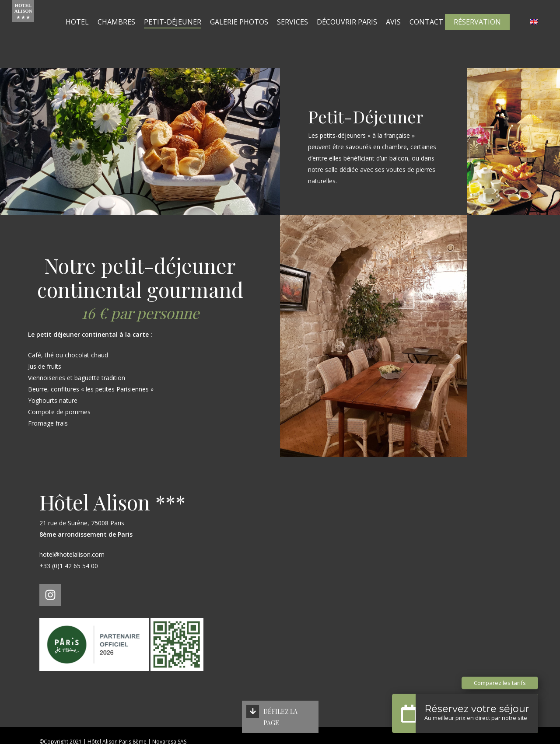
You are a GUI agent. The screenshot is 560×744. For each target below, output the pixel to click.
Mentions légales (60, 730)
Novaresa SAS (169, 721)
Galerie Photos (250, 34)
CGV (164, 730)
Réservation (477, 34)
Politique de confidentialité (120, 730)
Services (303, 34)
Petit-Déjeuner (184, 34)
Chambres (127, 34)
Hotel (88, 34)
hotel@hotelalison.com (72, 533)
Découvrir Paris (358, 34)
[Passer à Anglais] (534, 34)
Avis (404, 34)
